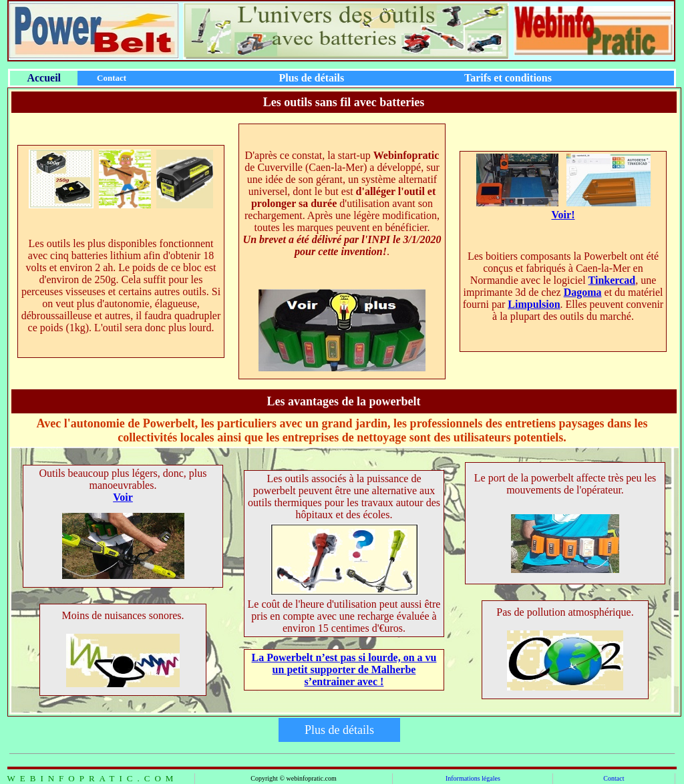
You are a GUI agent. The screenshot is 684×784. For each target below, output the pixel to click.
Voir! (563, 215)
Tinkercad (612, 280)
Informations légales (473, 778)
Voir (123, 497)
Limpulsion (534, 304)
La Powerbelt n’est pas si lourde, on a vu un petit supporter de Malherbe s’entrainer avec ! (344, 669)
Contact (614, 778)
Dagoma (583, 292)
